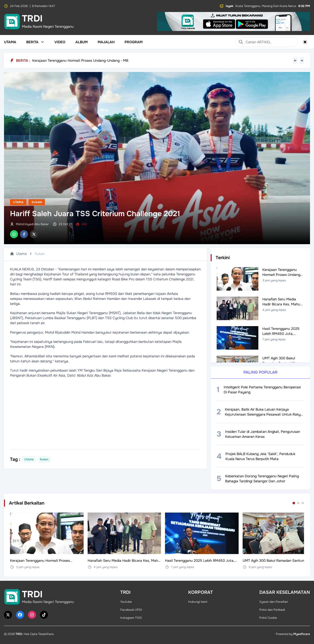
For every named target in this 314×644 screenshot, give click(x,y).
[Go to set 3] (303, 503)
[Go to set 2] (298, 503)
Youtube (126, 602)
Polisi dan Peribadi (272, 610)
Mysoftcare (302, 634)
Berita (35, 42)
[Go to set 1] (294, 503)
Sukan (37, 202)
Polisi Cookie (268, 618)
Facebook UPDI (131, 610)
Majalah (106, 42)
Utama (10, 42)
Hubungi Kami (198, 602)
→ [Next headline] (302, 60)
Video (60, 42)
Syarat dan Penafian (274, 602)
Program (134, 42)
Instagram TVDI (131, 618)
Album (81, 42)
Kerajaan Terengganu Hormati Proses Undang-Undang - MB (80, 60)
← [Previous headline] (295, 60)
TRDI (19, 634)
